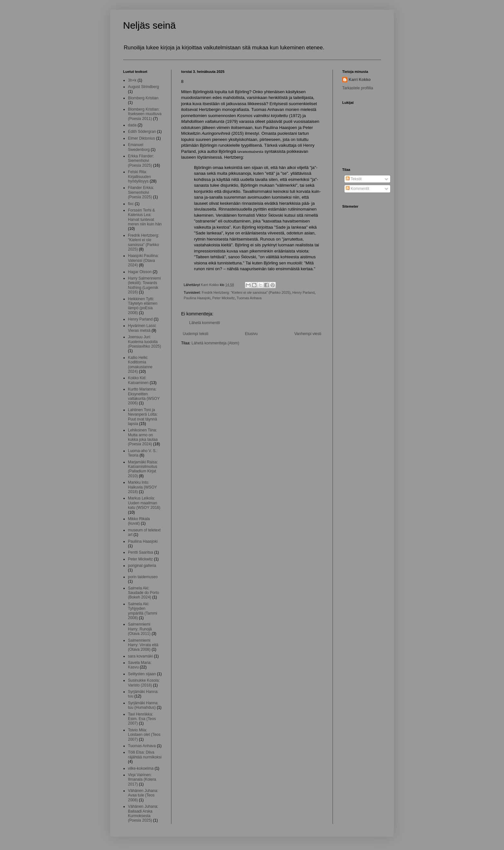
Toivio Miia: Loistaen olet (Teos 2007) (144, 735)
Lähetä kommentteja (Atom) (215, 343)
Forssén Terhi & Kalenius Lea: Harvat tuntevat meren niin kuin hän (145, 217)
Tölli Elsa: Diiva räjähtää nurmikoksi (145, 755)
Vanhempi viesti (308, 334)
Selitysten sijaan (142, 674)
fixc (131, 204)
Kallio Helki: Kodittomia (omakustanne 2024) (140, 365)
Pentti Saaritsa (141, 552)
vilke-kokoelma (141, 768)
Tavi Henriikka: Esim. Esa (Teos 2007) (142, 719)
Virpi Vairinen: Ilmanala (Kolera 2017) (142, 780)
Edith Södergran (142, 132)
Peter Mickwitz (224, 298)
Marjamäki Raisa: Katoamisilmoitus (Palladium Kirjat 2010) (143, 469)
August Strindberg (143, 87)
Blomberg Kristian (143, 98)
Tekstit (354, 179)
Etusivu (251, 334)
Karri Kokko (360, 80)
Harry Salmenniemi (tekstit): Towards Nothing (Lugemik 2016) (144, 285)
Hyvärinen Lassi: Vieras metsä (142, 328)
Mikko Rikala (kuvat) (139, 521)
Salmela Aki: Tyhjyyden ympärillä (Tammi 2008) (143, 611)
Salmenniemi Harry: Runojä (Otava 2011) (140, 629)
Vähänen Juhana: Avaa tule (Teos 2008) (143, 795)
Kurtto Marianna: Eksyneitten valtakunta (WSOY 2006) (144, 396)
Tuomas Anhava (249, 298)
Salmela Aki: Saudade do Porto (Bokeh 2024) (144, 593)
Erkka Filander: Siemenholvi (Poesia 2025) (141, 161)
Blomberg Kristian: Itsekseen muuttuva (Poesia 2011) (145, 114)
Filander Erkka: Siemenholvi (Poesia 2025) (141, 192)
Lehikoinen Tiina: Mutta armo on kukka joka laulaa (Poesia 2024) (143, 437)
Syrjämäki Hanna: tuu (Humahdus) (143, 705)
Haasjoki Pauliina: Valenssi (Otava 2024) (143, 260)
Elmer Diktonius (141, 138)
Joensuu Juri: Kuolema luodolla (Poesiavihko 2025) (145, 342)
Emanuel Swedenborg (139, 147)
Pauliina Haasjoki (197, 298)
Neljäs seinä (149, 25)
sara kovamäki (140, 656)
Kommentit (358, 189)
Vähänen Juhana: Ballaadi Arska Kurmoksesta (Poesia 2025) (143, 813)
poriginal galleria (142, 566)
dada (132, 125)
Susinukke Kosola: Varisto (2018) (144, 683)
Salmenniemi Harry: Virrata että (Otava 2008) (143, 645)
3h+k (132, 80)
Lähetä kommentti (204, 323)
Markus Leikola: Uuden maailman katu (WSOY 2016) (144, 503)
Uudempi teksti (195, 334)
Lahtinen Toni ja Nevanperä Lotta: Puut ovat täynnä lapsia (143, 417)
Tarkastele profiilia (358, 88)
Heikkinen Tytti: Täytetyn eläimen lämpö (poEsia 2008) (143, 306)
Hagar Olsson (140, 272)
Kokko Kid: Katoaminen (138, 380)
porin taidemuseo (143, 577)
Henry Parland (303, 292)
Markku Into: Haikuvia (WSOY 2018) (142, 487)
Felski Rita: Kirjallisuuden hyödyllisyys (139, 177)
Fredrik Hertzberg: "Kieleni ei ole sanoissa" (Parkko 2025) (246, 292)
